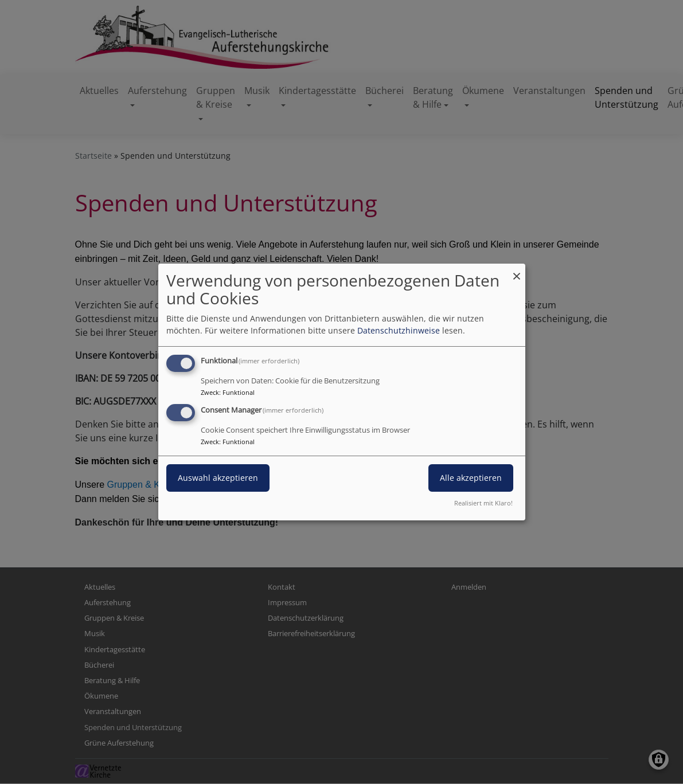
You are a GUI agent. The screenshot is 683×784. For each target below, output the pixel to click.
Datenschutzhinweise (399, 330)
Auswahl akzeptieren (218, 478)
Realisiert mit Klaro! (483, 503)
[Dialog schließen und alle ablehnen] (517, 271)
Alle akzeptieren (471, 478)
